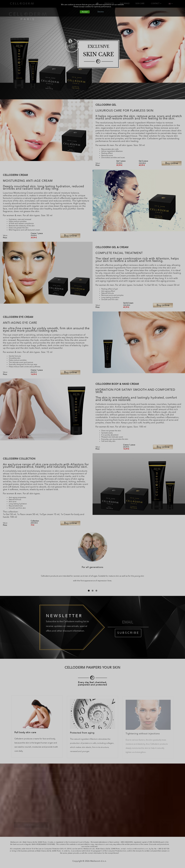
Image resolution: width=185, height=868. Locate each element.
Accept (85, 12)
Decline (101, 12)
